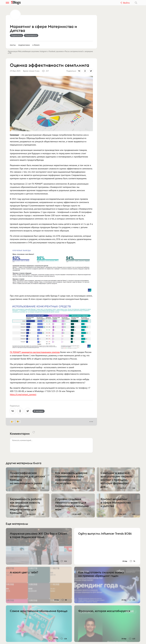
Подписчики (24, 45)
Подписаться (17, 35)
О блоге (36, 45)
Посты (13, 45)
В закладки (39, 411)
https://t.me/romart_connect (23, 394)
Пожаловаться (31, 35)
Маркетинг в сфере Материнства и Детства (43, 29)
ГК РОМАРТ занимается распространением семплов (35, 352)
